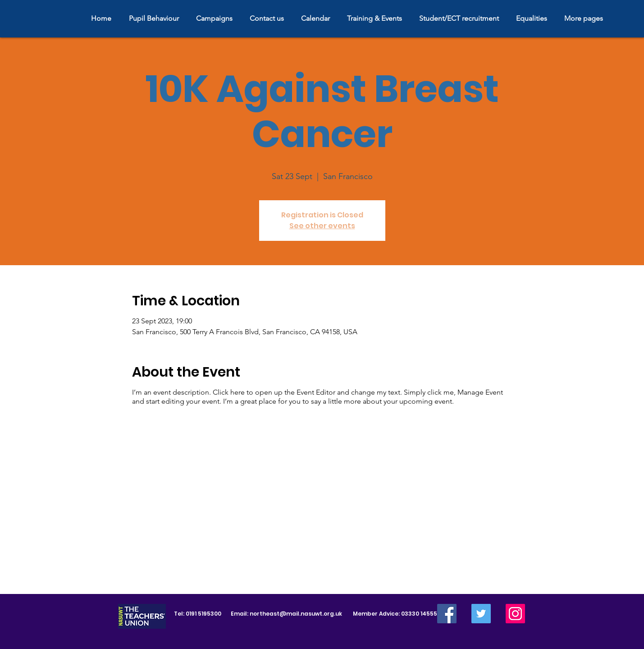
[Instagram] (515, 614)
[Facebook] (447, 614)
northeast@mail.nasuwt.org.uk (296, 614)
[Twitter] (481, 614)
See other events (322, 226)
